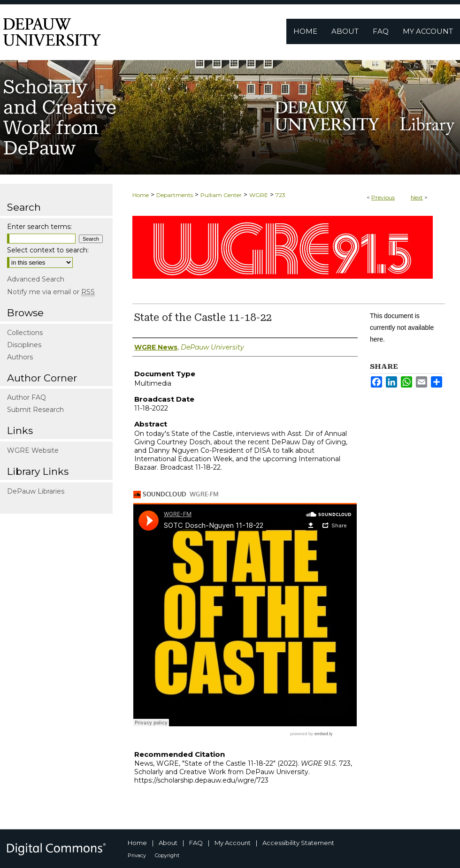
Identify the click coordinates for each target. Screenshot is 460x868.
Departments (175, 195)
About (168, 843)
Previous (383, 197)
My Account (233, 843)
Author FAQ (27, 397)
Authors (20, 357)
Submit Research (35, 410)
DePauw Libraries (36, 491)
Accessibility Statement (298, 843)
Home (141, 195)
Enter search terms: (39, 227)
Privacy (137, 855)
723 (280, 195)
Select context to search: (48, 250)
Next (417, 197)
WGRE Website (33, 450)
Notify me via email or (51, 292)
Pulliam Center (221, 195)
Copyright (167, 855)
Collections (25, 333)
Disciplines (24, 345)
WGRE (259, 195)
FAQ (196, 843)
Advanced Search (36, 279)
